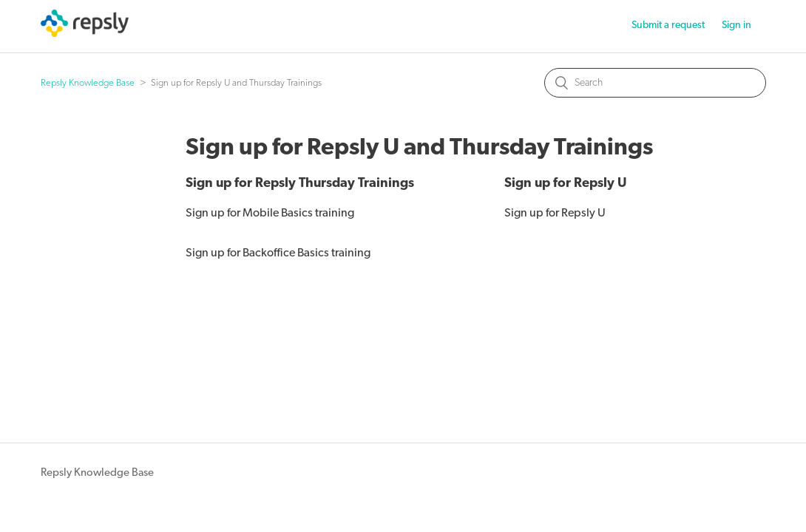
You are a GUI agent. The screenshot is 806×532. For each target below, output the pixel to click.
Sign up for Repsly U (565, 184)
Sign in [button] (736, 25)
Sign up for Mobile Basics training (270, 214)
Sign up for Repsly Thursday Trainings (300, 184)
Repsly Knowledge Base (88, 83)
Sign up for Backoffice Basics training (278, 253)
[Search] (655, 83)
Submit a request (668, 25)
